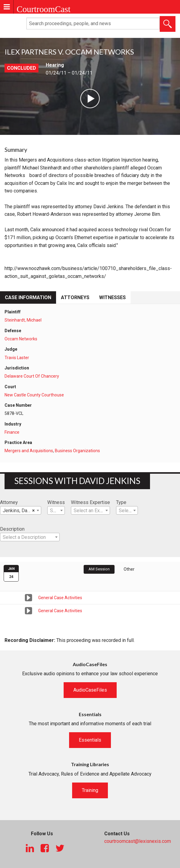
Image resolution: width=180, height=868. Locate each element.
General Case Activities (60, 598)
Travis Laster (17, 358)
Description (12, 529)
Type (121, 502)
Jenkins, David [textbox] (19, 511)
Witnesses (112, 297)
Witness (56, 502)
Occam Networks (21, 339)
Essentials (90, 740)
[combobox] (21, 510)
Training (90, 790)
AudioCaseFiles (90, 690)
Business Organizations (77, 451)
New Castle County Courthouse (34, 395)
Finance (12, 432)
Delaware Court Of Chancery (32, 376)
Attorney (9, 502)
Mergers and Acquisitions (29, 451)
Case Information (28, 297)
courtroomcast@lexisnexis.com (138, 841)
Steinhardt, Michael (23, 320)
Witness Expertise (90, 502)
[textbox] (56, 511)
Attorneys (75, 297)
